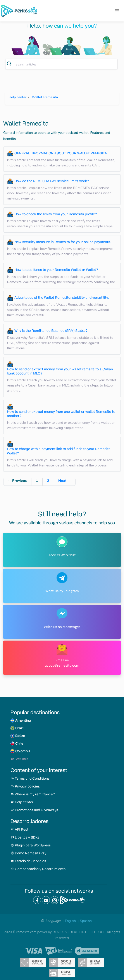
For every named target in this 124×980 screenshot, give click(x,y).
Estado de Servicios (28, 861)
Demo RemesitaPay (28, 853)
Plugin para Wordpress (31, 846)
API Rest (19, 830)
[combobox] (61, 64)
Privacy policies (25, 787)
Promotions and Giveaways (34, 810)
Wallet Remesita (45, 97)
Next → (65, 481)
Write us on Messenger (62, 627)
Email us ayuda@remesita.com (62, 663)
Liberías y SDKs (25, 838)
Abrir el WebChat (62, 555)
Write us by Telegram (62, 591)
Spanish (86, 921)
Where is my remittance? (33, 795)
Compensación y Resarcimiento (38, 869)
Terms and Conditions (30, 779)
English (70, 921)
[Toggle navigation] (117, 11)
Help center (17, 97)
